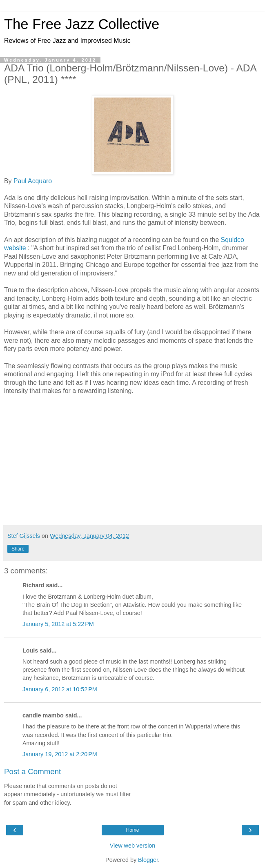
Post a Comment (32, 771)
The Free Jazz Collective (82, 24)
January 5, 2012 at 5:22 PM (58, 624)
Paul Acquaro (33, 181)
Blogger (148, 860)
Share (18, 549)
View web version (133, 846)
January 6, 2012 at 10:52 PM (60, 689)
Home (132, 830)
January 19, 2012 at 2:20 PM (60, 754)
